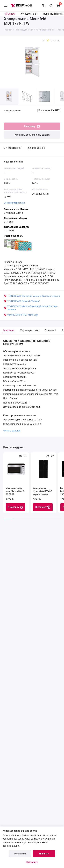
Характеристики (29, 330)
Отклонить (20, 854)
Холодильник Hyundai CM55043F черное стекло (42, 491)
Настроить (32, 862)
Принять (44, 854)
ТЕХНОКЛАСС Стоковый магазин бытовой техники (32, 296)
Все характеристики (14, 203)
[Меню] (6, 6)
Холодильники (29, 14)
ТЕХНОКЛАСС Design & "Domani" (22, 301)
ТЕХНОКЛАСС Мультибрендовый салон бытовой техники (31, 308)
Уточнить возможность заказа (32, 135)
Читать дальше (12, 431)
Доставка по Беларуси (17, 227)
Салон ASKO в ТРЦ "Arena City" (21, 315)
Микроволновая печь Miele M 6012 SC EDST (15, 491)
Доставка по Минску (16, 218)
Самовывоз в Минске (16, 209)
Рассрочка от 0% (13, 236)
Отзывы (50, 330)
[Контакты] (44, 6)
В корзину (15, 507)
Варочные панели (53, 14)
